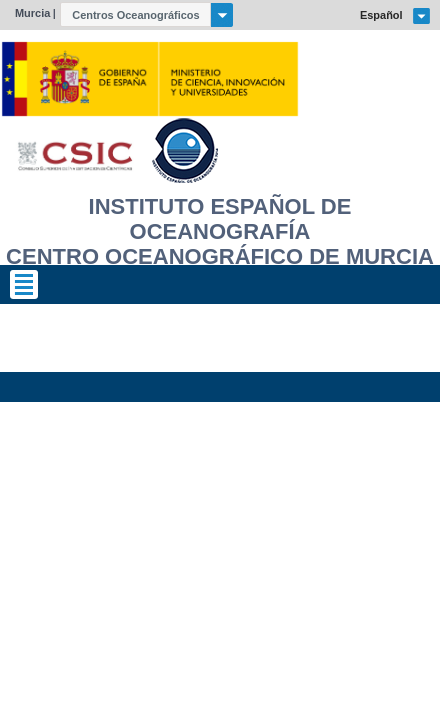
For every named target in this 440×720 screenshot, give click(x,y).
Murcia (32, 13)
